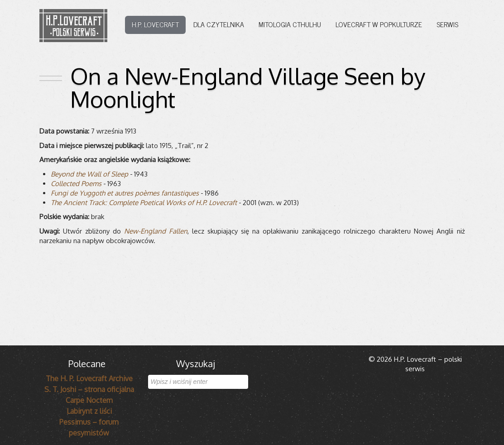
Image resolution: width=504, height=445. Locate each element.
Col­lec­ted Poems (76, 184)
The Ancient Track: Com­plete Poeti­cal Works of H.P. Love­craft (144, 203)
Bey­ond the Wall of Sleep (89, 174)
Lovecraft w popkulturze (379, 24)
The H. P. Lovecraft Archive (89, 378)
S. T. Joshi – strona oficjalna (89, 389)
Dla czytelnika (219, 24)
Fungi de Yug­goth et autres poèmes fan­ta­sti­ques (125, 193)
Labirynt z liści (89, 411)
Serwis (447, 24)
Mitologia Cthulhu (290, 24)
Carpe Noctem (89, 400)
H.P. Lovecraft (155, 24)
